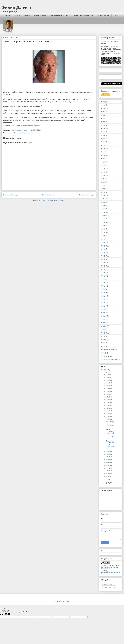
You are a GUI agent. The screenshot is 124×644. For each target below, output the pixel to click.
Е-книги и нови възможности (83, 15)
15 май (103, 199)
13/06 (108, 414)
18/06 (108, 400)
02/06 (108, 474)
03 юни (103, 122)
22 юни (103, 272)
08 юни (103, 155)
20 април (104, 246)
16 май (103, 209)
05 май (103, 132)
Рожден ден (17, 133)
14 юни (103, 195)
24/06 (108, 383)
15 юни (103, 202)
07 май (103, 145)
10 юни (103, 169)
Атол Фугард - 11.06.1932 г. (110, 424)
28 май (103, 329)
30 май (103, 343)
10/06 (108, 451)
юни (106, 372)
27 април (104, 316)
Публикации (107, 584)
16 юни (103, 212)
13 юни (103, 189)
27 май (103, 319)
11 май (103, 172)
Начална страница (48, 195)
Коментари (106, 588)
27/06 (108, 375)
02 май (103, 112)
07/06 (108, 460)
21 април (104, 256)
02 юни (103, 115)
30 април (104, 339)
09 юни (103, 162)
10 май (103, 165)
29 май (103, 336)
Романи (27, 15)
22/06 (108, 389)
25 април (104, 296)
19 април (104, 236)
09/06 (108, 454)
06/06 (108, 463)
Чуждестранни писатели (29, 133)
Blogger (67, 601)
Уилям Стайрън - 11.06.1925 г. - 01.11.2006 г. (110, 434)
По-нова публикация (11, 195)
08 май (103, 152)
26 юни (103, 313)
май (106, 480)
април (107, 483)
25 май (103, 299)
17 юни (103, 222)
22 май (103, 269)
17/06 (108, 402)
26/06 (108, 377)
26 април (104, 306)
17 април (104, 215)
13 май (103, 185)
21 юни (103, 262)
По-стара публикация (86, 195)
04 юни (103, 128)
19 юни (103, 242)
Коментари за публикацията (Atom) (53, 200)
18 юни (103, 232)
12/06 (108, 416)
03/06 (108, 471)
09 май (103, 159)
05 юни (103, 135)
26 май (103, 309)
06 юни (103, 142)
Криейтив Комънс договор (110, 568)
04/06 (108, 468)
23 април (104, 276)
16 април (104, 205)
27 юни (103, 323)
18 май (103, 229)
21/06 (108, 391)
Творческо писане (41, 15)
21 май (103, 259)
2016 (105, 370)
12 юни (103, 182)
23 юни (103, 282)
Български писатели (107, 349)
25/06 (108, 380)
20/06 (108, 394)
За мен (8, 15)
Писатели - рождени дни (60, 15)
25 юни (103, 303)
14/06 (108, 411)
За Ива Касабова (103, 15)
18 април (104, 226)
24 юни (103, 293)
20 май (103, 249)
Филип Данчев (16, 8)
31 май (103, 346)
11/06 (108, 419)
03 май (103, 118)
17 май (103, 219)
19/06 (108, 397)
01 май (103, 105)
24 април (104, 286)
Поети (103, 353)
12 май (103, 179)
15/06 (108, 408)
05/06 (108, 465)
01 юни (103, 108)
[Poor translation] (7, 614)
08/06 (108, 457)
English (116, 15)
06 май (103, 138)
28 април (104, 326)
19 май (103, 239)
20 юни (103, 252)
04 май (103, 125)
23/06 (108, 386)
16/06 (108, 405)
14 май (103, 192)
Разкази (17, 15)
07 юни (103, 148)
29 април (104, 333)
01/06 (108, 476)
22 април (104, 266)
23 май (103, 279)
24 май (103, 289)
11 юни (11, 133)
